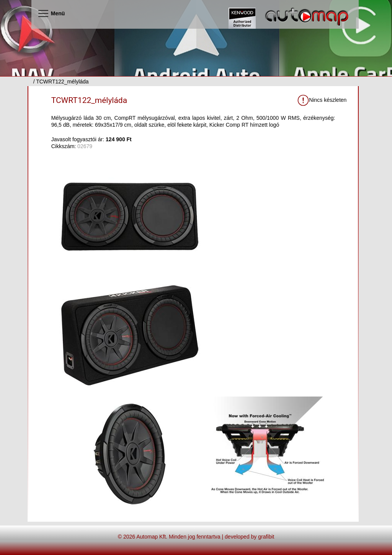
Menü (51, 13)
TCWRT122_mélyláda (89, 100)
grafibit (266, 537)
